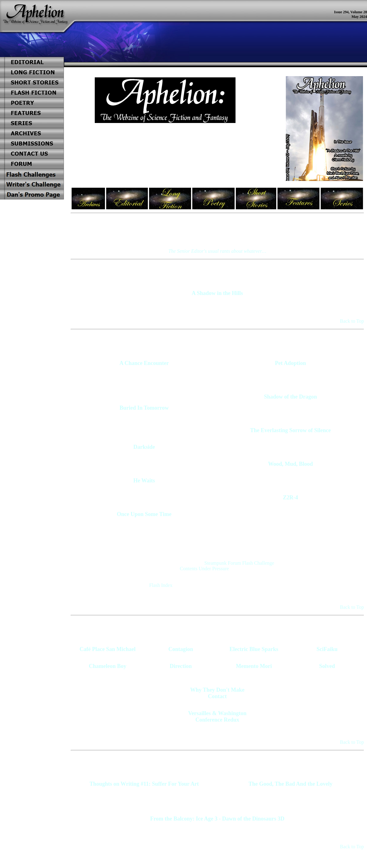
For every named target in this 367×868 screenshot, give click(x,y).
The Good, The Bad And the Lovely (290, 784)
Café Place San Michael (108, 649)
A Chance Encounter (144, 363)
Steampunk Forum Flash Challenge (239, 563)
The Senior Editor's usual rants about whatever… (217, 251)
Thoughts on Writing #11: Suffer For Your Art (144, 784)
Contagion (181, 649)
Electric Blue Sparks (254, 649)
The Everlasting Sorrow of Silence (290, 430)
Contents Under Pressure (204, 569)
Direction (181, 666)
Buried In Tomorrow (144, 408)
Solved (327, 666)
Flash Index (161, 585)
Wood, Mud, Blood (290, 464)
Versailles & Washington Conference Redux (217, 717)
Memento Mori (254, 666)
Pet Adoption (291, 363)
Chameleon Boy (108, 666)
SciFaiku (327, 649)
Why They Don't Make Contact (217, 693)
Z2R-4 (291, 497)
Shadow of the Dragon (290, 397)
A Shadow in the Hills (217, 293)
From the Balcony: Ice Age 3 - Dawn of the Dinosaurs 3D (217, 819)
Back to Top (352, 321)
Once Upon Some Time (144, 514)
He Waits (144, 481)
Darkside (144, 447)
